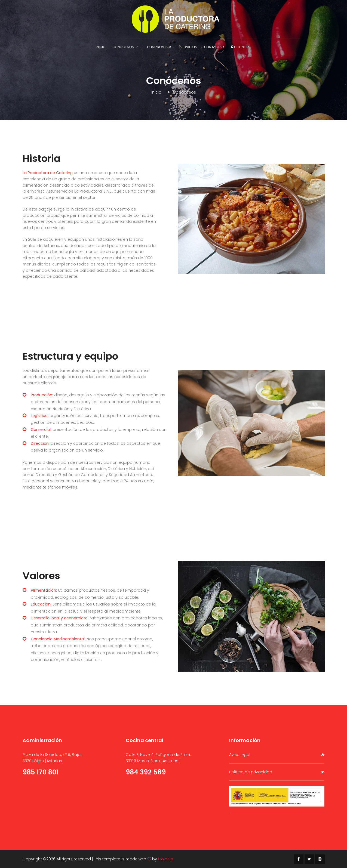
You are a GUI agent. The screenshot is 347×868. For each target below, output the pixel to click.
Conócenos (123, 47)
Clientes (241, 47)
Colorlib (166, 859)
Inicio (101, 47)
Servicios (188, 47)
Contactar (214, 47)
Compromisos (160, 47)
